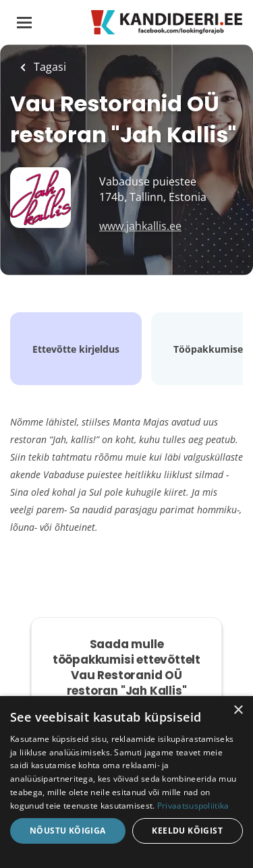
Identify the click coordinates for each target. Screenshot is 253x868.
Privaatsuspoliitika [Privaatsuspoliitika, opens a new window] (193, 806)
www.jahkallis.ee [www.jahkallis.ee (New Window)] (140, 226)
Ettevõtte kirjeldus (76, 349)
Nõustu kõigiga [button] (68, 831)
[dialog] (126, 782)
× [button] (238, 711)
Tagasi (49, 67)
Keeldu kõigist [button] (187, 831)
